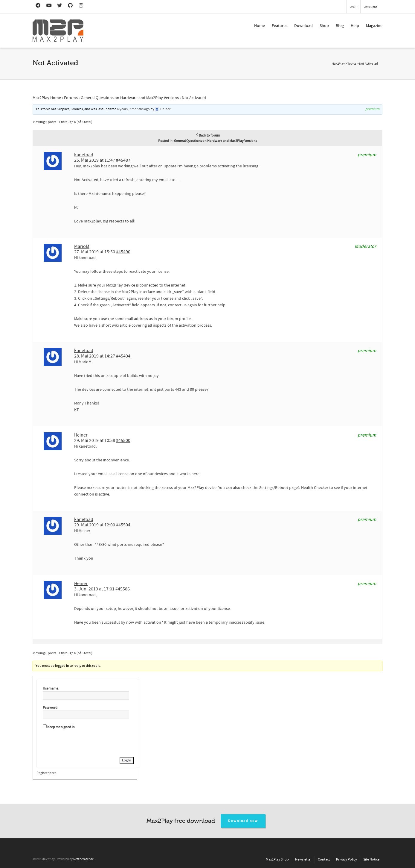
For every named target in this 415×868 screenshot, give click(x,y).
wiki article (121, 325)
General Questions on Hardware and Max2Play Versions (130, 98)
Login (353, 7)
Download (303, 26)
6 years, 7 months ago (133, 109)
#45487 (123, 160)
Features (280, 26)
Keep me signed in (61, 727)
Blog (340, 26)
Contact (324, 859)
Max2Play (338, 64)
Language (370, 7)
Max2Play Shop (277, 859)
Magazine (374, 26)
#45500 (123, 440)
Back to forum (208, 135)
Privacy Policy (347, 859)
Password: (51, 708)
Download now (243, 821)
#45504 (123, 525)
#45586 (123, 589)
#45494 (123, 356)
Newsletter (303, 859)
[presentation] (88, 742)
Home (260, 26)
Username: (51, 689)
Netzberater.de (83, 859)
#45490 (123, 252)
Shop (324, 26)
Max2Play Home (47, 98)
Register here (46, 773)
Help (355, 26)
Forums (71, 98)
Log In (127, 760)
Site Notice (371, 859)
